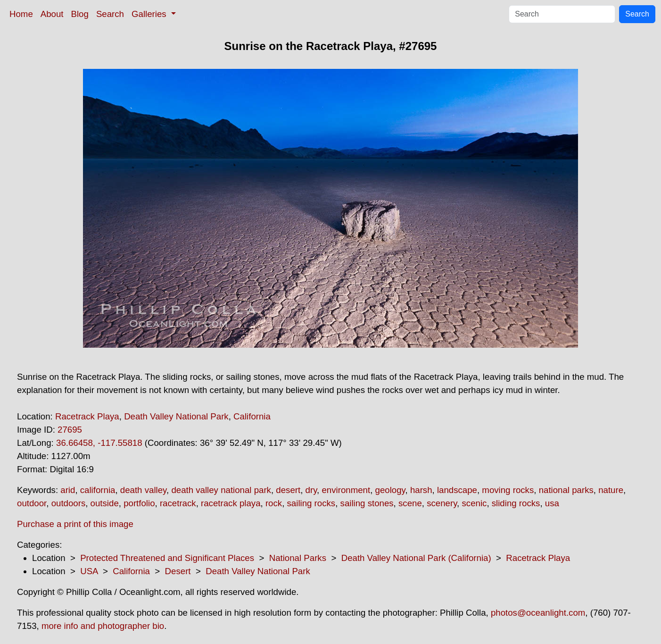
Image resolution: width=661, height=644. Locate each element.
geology (390, 490)
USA (89, 571)
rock (274, 503)
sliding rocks (516, 503)
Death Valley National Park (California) (416, 558)
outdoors (69, 503)
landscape (457, 490)
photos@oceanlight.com (538, 613)
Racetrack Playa (87, 416)
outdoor (32, 503)
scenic (474, 503)
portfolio (139, 503)
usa (552, 503)
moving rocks (508, 490)
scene (410, 503)
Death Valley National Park (176, 416)
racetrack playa (231, 503)
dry (311, 490)
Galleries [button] (150, 14)
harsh (421, 490)
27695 (70, 430)
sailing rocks (311, 503)
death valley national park (221, 490)
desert (288, 490)
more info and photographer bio (103, 626)
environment (346, 490)
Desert (178, 571)
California (252, 416)
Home (21, 14)
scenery (442, 503)
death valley (143, 490)
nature (611, 490)
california (98, 490)
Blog (80, 14)
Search (110, 14)
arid (68, 490)
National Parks (298, 558)
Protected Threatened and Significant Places (167, 558)
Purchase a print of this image (75, 524)
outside (105, 503)
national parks (566, 490)
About (52, 14)
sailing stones (367, 503)
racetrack (178, 503)
